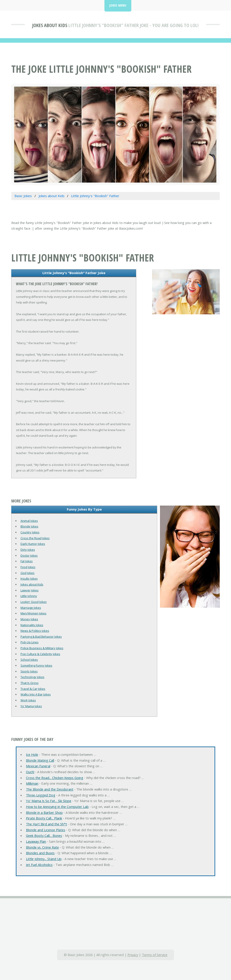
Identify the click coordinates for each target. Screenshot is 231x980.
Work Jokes (28, 700)
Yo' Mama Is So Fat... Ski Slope (49, 801)
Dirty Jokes (28, 550)
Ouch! (30, 772)
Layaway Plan (36, 841)
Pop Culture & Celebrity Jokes (40, 654)
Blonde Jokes (29, 526)
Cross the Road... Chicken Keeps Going (55, 778)
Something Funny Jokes (36, 665)
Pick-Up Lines (30, 642)
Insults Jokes (29, 579)
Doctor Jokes (29, 555)
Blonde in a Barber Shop (44, 812)
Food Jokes (28, 567)
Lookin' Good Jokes (34, 602)
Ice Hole (32, 754)
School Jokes (29, 660)
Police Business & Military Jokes (42, 648)
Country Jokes (30, 532)
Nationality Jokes (32, 625)
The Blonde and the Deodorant (50, 789)
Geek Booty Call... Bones (44, 835)
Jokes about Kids (50, 25)
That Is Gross (30, 683)
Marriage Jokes (31, 608)
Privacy (133, 955)
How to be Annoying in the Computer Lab (57, 807)
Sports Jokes (29, 671)
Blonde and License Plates (46, 830)
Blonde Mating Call (40, 760)
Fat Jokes (27, 561)
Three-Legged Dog (41, 795)
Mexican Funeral (38, 766)
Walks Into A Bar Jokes (36, 694)
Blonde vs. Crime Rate (42, 847)
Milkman (32, 783)
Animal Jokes (29, 521)
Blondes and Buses (40, 853)
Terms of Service (155, 955)
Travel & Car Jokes (33, 689)
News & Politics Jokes (35, 631)
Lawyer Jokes (30, 590)
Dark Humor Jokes (33, 544)
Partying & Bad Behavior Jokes (41, 637)
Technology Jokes (32, 677)
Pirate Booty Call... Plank (44, 818)
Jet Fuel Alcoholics (39, 865)
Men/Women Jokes (33, 613)
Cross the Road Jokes (35, 538)
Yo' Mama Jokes (31, 706)
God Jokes (28, 573)
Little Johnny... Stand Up (44, 859)
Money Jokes (29, 619)
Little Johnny (29, 596)
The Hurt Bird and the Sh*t (46, 824)
